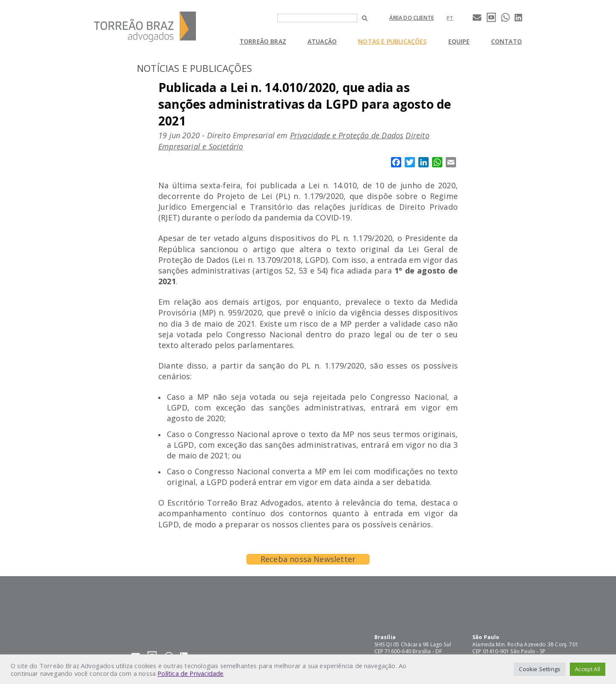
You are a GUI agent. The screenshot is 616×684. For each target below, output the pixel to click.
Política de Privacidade (190, 673)
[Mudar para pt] (450, 18)
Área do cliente (412, 18)
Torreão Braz (263, 41)
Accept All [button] (588, 669)
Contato (506, 41)
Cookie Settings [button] (540, 669)
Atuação (322, 41)
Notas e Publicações (392, 41)
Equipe (459, 41)
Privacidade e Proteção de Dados (347, 135)
